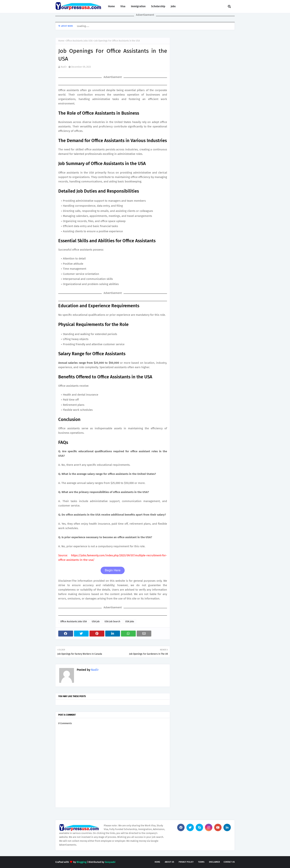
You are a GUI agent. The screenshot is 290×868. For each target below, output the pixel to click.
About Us (169, 862)
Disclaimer (214, 862)
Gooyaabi (110, 862)
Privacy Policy (186, 862)
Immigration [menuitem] (138, 6)
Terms (201, 862)
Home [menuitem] (111, 6)
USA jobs (130, 622)
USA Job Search (112, 622)
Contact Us (229, 862)
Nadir (64, 67)
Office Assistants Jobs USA (79, 41)
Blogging (81, 862)
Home (61, 41)
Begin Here (113, 570)
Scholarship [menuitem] (158, 6)
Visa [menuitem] (123, 6)
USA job (96, 622)
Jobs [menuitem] (173, 6)
